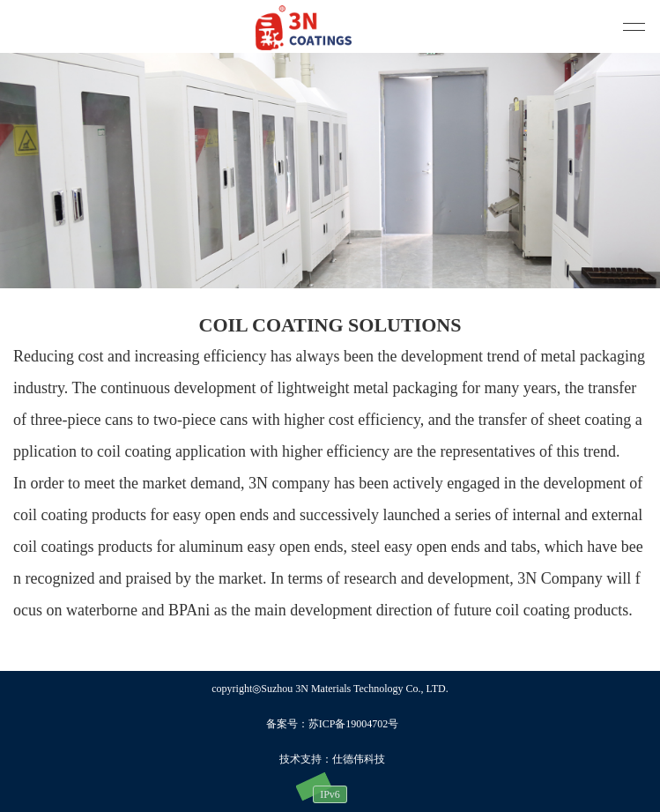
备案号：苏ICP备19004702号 (333, 724)
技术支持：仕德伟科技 (332, 759)
